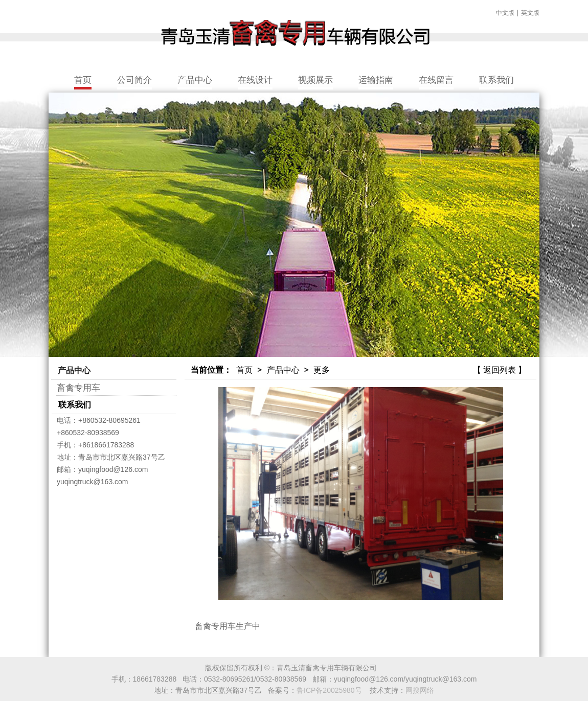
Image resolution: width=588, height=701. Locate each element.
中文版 (505, 13)
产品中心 (195, 80)
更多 (322, 370)
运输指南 (376, 80)
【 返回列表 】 (500, 370)
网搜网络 (420, 690)
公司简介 (134, 80)
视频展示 (315, 80)
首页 (83, 80)
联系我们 (496, 80)
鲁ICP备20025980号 (329, 690)
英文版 (530, 13)
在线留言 (436, 80)
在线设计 (255, 80)
